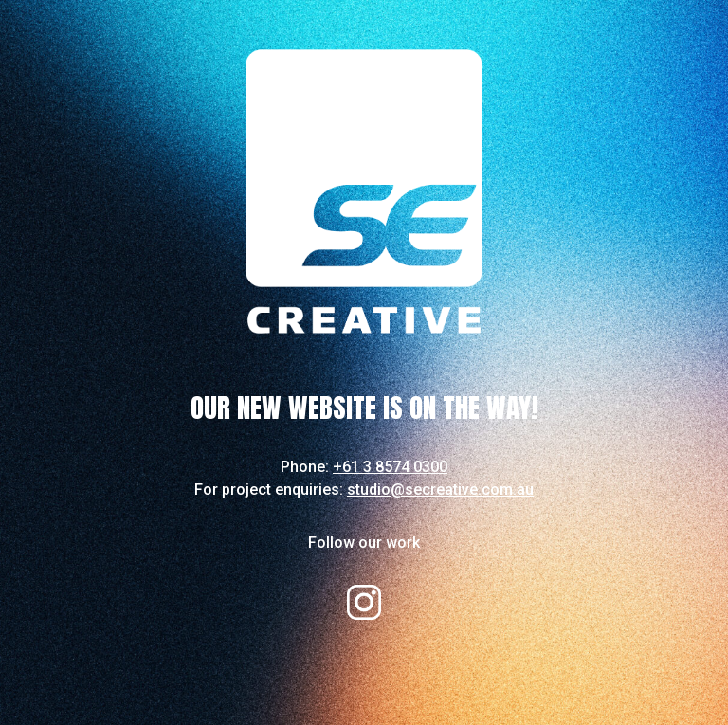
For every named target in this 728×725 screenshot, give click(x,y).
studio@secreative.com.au (440, 489)
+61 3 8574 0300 (390, 467)
